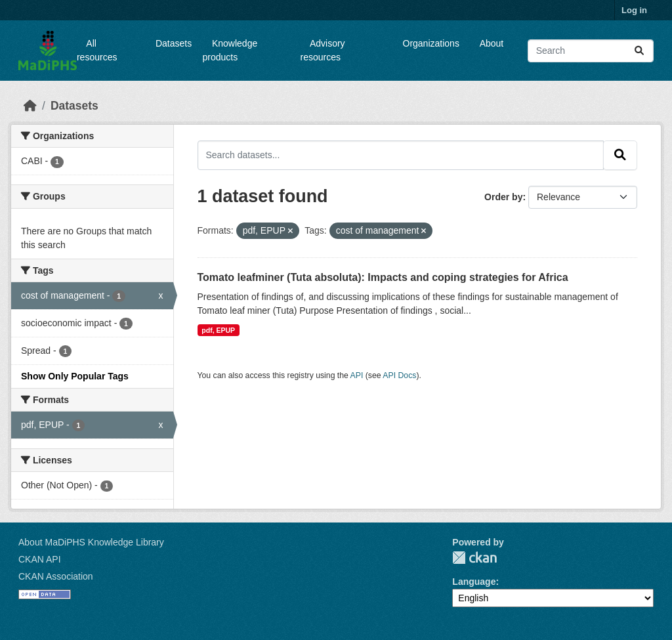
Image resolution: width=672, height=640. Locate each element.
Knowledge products (230, 50)
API (357, 375)
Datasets (174, 43)
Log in (634, 10)
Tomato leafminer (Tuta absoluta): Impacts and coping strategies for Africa (383, 277)
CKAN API (40, 559)
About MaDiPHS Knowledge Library (91, 542)
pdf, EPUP (218, 330)
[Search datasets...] (591, 51)
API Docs (399, 375)
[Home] (30, 106)
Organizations (431, 43)
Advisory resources (323, 50)
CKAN (474, 558)
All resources (97, 50)
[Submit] (639, 51)
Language (474, 582)
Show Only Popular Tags (75, 376)
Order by (503, 197)
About (492, 43)
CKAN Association (56, 576)
